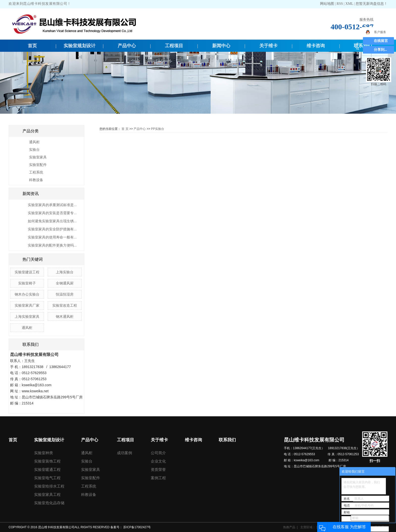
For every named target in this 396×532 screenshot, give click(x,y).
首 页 (125, 129)
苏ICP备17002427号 (137, 527)
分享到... (380, 50)
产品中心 (127, 46)
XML (349, 4)
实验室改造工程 (65, 305)
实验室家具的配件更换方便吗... (52, 245)
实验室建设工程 (27, 272)
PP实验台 (158, 129)
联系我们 (227, 440)
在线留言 (381, 41)
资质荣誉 (158, 469)
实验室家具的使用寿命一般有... (52, 237)
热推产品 (289, 527)
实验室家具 (38, 157)
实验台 (34, 150)
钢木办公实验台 (27, 294)
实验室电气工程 (47, 478)
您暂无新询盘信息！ (372, 4)
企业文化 (158, 461)
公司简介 (158, 453)
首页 (32, 46)
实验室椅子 (27, 283)
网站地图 (328, 4)
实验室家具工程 (47, 494)
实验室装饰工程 (47, 461)
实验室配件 (38, 165)
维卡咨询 (316, 46)
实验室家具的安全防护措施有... (52, 229)
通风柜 (34, 142)
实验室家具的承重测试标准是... (52, 205)
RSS (340, 4)
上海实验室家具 (27, 317)
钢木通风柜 (65, 317)
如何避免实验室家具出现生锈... (52, 221)
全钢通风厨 (65, 283)
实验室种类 (44, 453)
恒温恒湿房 (65, 294)
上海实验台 (65, 272)
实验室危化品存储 (49, 503)
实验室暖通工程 (47, 469)
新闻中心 (221, 46)
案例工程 (158, 478)
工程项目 (174, 46)
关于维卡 (268, 46)
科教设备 (36, 180)
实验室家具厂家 (27, 305)
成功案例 (125, 453)
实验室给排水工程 (49, 486)
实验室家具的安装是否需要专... (52, 213)
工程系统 (36, 172)
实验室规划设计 (80, 46)
